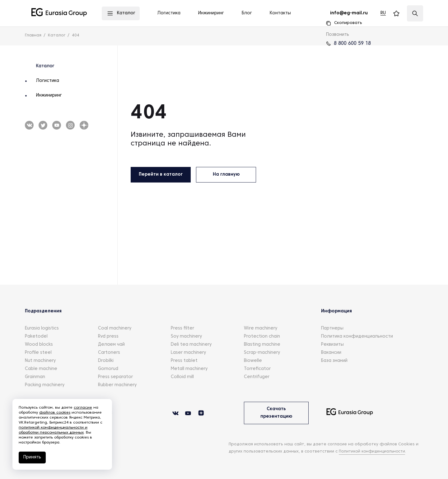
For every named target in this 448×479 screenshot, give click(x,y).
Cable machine (41, 369)
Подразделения (43, 311)
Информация (336, 311)
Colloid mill (182, 377)
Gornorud (108, 369)
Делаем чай (111, 345)
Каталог (45, 66)
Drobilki (106, 361)
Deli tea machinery (191, 345)
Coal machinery (115, 328)
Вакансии (331, 353)
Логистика (48, 81)
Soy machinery (186, 337)
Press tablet (184, 361)
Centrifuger (257, 377)
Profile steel (38, 353)
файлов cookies (55, 413)
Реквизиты (332, 345)
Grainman (35, 377)
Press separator (115, 377)
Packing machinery (45, 385)
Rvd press (108, 337)
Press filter (182, 328)
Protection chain (262, 337)
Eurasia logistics (42, 328)
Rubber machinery (117, 385)
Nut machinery (40, 361)
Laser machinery (188, 353)
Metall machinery (189, 369)
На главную (226, 175)
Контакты (280, 13)
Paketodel (36, 337)
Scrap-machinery (262, 353)
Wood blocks (39, 345)
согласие (83, 408)
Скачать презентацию (276, 413)
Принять (32, 457)
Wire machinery (261, 328)
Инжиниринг (49, 95)
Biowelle (253, 361)
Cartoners (109, 353)
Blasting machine (262, 345)
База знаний (334, 361)
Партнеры (332, 328)
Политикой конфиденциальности (375, 452)
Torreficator (257, 369)
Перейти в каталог (161, 175)
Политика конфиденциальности (357, 337)
